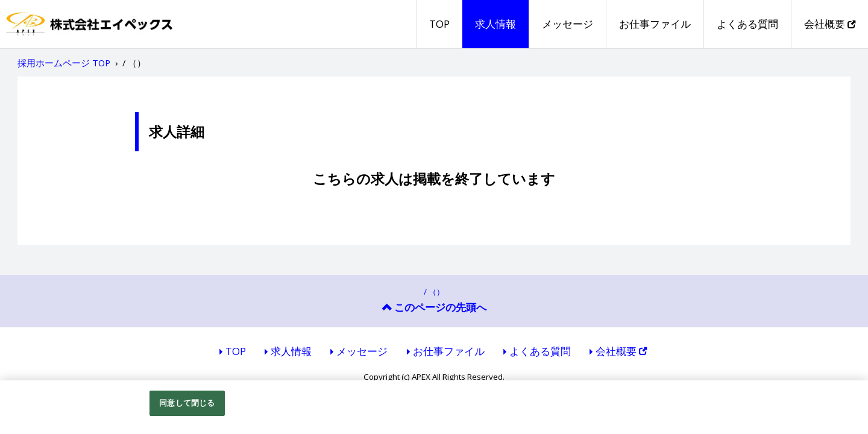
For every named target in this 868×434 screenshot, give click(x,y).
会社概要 (830, 24)
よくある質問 (747, 24)
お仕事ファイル (655, 24)
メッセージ (568, 24)
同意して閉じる (187, 403)
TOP (439, 24)
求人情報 (495, 24)
